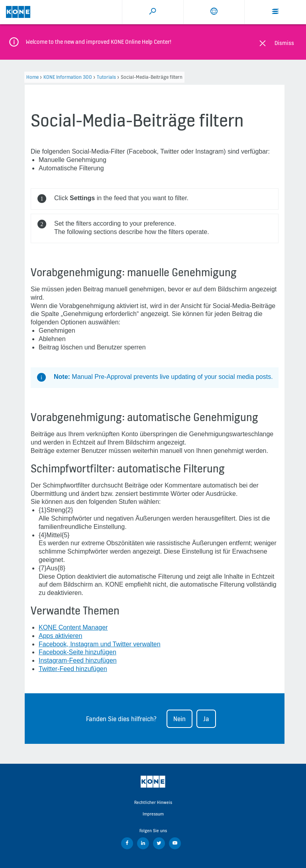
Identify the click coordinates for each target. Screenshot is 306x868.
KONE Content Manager (73, 627)
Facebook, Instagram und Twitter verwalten (100, 644)
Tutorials (106, 77)
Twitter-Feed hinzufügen (73, 669)
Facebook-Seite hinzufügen (77, 652)
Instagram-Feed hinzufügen (78, 660)
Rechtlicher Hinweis (153, 802)
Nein (179, 719)
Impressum (153, 814)
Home (32, 77)
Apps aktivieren (60, 636)
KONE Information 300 (68, 77)
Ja (206, 719)
